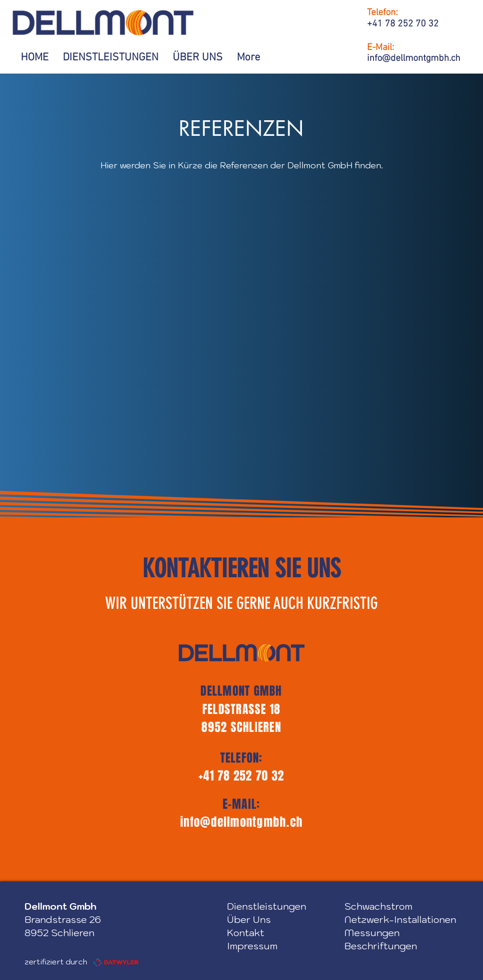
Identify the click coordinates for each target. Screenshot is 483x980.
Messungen (372, 933)
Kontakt (246, 933)
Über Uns (249, 920)
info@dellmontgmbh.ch (241, 822)
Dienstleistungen (266, 906)
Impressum (252, 946)
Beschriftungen (381, 946)
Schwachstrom (378, 906)
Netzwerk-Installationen (400, 920)
